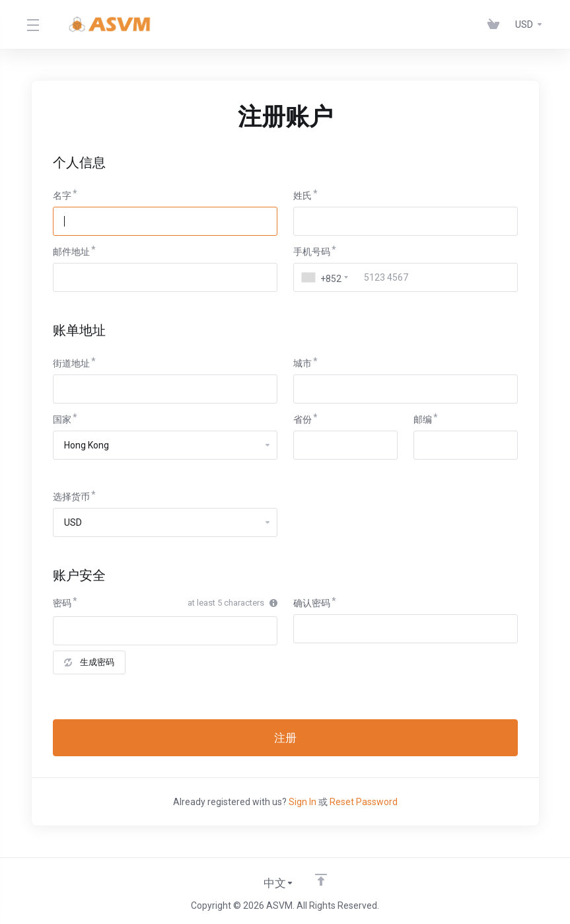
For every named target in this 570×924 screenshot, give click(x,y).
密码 (62, 603)
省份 (303, 419)
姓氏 (303, 195)
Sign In (303, 802)
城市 (303, 363)
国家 (62, 419)
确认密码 (312, 603)
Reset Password (364, 802)
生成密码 (89, 662)
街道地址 (71, 363)
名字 (62, 195)
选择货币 (71, 497)
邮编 (423, 419)
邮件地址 (71, 252)
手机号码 (312, 252)
